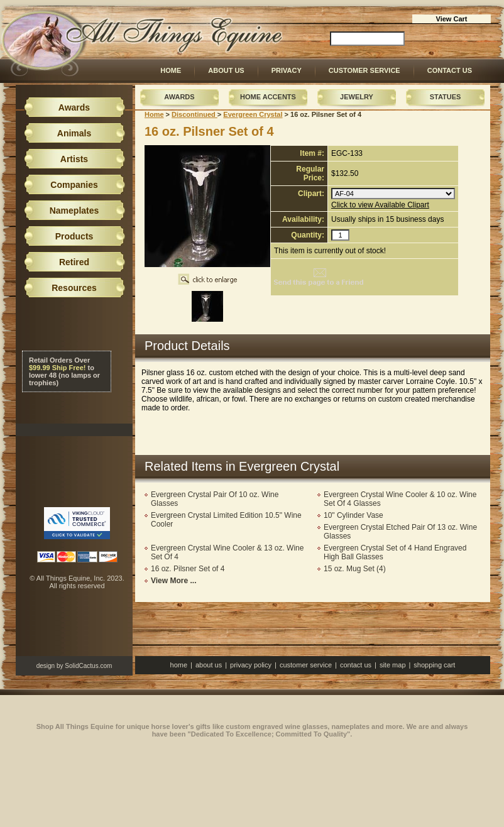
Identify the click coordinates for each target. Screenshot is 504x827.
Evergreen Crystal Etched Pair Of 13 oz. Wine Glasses (400, 532)
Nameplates (74, 211)
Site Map (393, 665)
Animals (74, 133)
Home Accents (268, 97)
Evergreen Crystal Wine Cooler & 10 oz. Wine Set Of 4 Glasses (400, 499)
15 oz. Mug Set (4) (355, 569)
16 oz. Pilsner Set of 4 (188, 569)
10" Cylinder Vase (353, 515)
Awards (179, 97)
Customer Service (364, 70)
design (46, 666)
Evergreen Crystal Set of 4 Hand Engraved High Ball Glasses (395, 552)
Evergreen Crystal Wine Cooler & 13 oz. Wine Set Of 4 (227, 552)
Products (74, 236)
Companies (74, 185)
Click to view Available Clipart (380, 205)
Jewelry (357, 97)
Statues (446, 97)
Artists (74, 159)
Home (171, 70)
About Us (226, 70)
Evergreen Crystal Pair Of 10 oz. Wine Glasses (215, 499)
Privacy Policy (251, 665)
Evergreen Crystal (253, 114)
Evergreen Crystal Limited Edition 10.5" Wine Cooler (226, 520)
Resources (74, 288)
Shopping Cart (434, 665)
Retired (74, 262)
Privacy (287, 70)
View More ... (173, 581)
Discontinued (194, 114)
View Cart (452, 19)
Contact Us (450, 70)
